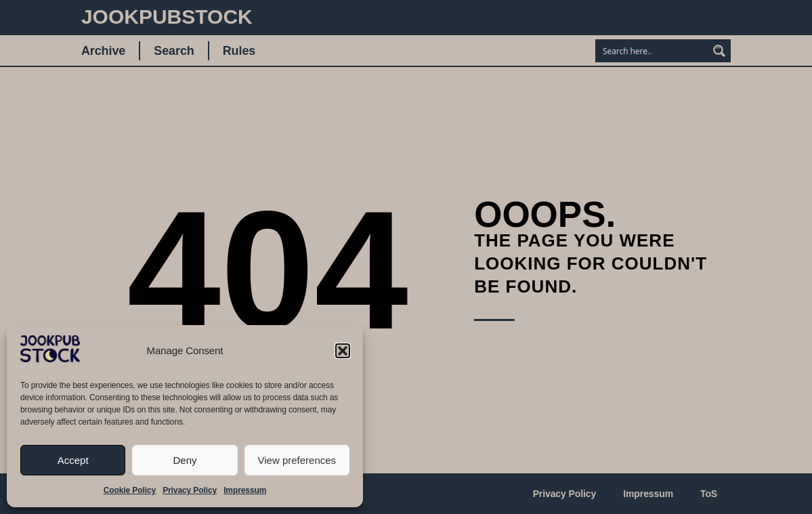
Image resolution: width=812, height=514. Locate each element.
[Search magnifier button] (719, 51)
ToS (709, 494)
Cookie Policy (130, 490)
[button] (343, 351)
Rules (239, 51)
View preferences (297, 460)
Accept (73, 460)
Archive (103, 51)
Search (174, 51)
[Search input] (652, 51)
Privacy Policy (190, 490)
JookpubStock (167, 17)
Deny (185, 460)
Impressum (245, 490)
